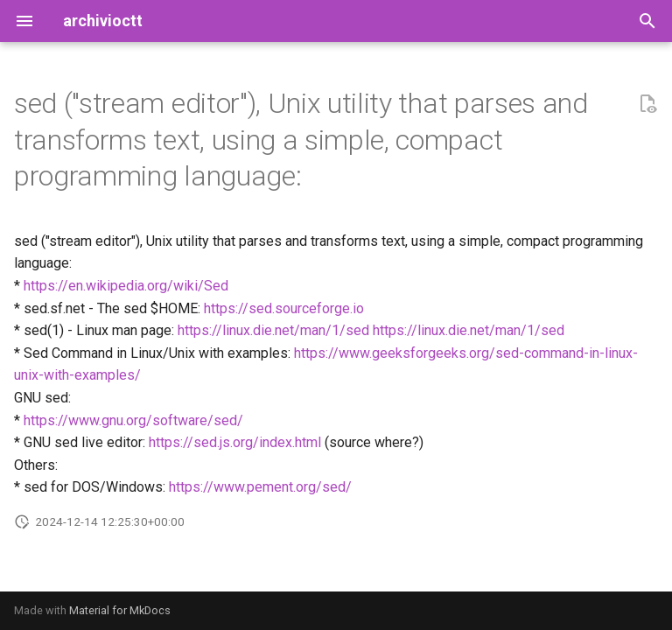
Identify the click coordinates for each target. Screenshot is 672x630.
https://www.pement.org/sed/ (260, 487)
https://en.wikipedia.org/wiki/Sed (126, 286)
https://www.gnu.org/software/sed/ (133, 420)
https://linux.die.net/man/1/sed (273, 330)
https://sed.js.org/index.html (235, 442)
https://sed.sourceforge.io (284, 308)
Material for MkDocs (120, 610)
